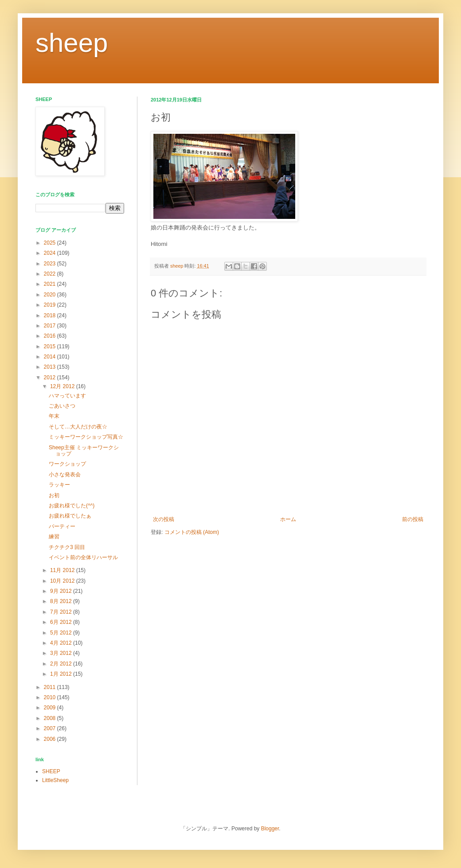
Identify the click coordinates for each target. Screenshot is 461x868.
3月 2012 (62, 653)
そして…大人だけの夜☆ (78, 427)
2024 (51, 253)
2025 (51, 243)
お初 (54, 495)
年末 (54, 416)
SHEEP (51, 771)
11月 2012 (63, 570)
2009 (51, 708)
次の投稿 (164, 519)
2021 (51, 284)
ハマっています (67, 396)
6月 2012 (62, 622)
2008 (51, 718)
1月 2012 (62, 674)
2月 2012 (62, 664)
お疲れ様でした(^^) (72, 506)
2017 (51, 326)
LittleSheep (55, 780)
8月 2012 (62, 601)
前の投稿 (413, 519)
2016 (51, 336)
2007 (51, 728)
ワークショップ (67, 464)
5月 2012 (62, 633)
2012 (51, 378)
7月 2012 (62, 612)
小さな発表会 (65, 475)
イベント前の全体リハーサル (83, 557)
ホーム (288, 519)
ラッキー (59, 485)
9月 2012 (62, 591)
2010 (51, 697)
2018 (51, 315)
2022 (51, 274)
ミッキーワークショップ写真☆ (86, 437)
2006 (51, 739)
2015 (51, 346)
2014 (51, 357)
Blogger (270, 829)
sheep (72, 43)
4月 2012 (62, 643)
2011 (51, 687)
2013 (51, 367)
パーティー (62, 526)
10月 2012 (63, 581)
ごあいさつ (62, 406)
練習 (54, 537)
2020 (51, 295)
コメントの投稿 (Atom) (192, 532)
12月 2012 (63, 386)
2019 (51, 305)
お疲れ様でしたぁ (70, 516)
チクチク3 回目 (67, 547)
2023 (51, 264)
